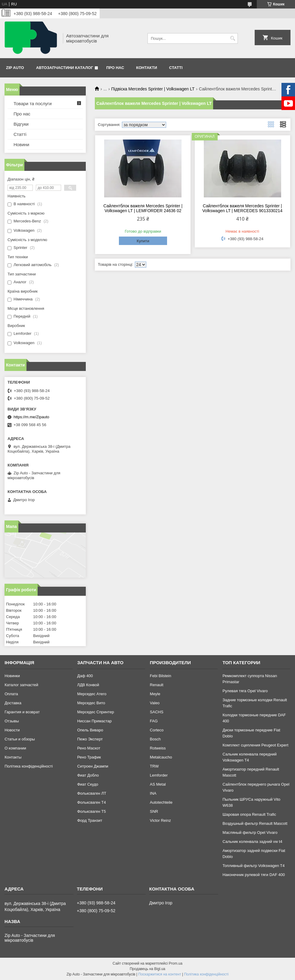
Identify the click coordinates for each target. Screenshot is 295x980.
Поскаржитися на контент (160, 974)
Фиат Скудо (88, 784)
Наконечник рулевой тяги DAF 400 (254, 875)
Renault (157, 685)
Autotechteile (161, 802)
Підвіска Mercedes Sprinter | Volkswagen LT (153, 89)
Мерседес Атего (92, 694)
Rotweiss (158, 748)
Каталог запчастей (21, 685)
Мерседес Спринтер (95, 712)
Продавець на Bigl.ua (147, 969)
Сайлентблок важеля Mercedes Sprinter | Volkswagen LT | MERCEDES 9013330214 (242, 208)
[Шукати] (233, 38)
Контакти (147, 68)
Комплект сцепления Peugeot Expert (255, 745)
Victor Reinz (160, 820)
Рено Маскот (89, 748)
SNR (154, 811)
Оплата (11, 694)
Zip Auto (15, 68)
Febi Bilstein (161, 676)
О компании (15, 748)
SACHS (157, 712)
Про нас (115, 68)
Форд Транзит (90, 820)
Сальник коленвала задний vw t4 (252, 842)
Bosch (155, 739)
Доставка (13, 703)
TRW (154, 766)
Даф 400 (85, 676)
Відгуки (21, 124)
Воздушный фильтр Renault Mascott (255, 823)
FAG (154, 721)
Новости (12, 730)
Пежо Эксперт (90, 739)
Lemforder (159, 775)
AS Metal (158, 784)
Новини (21, 144)
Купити (143, 241)
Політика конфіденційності (29, 766)
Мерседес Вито (91, 703)
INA (153, 793)
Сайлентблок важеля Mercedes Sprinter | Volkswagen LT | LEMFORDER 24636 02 (143, 208)
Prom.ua (176, 963)
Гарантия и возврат (22, 712)
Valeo (155, 703)
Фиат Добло (88, 775)
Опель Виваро (90, 730)
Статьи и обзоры (20, 739)
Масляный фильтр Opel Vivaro (250, 832)
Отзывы (12, 721)
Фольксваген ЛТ (92, 793)
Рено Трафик (89, 757)
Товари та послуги (33, 104)
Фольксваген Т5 (91, 811)
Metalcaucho (161, 757)
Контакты (13, 757)
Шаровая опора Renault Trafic (249, 814)
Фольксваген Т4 (91, 802)
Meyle (155, 694)
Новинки (12, 676)
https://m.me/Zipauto (31, 417)
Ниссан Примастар (94, 721)
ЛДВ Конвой (88, 685)
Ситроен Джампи (93, 766)
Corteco (157, 730)
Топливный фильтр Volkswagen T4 (253, 866)
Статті (176, 68)
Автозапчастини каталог (65, 68)
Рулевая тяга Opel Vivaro (245, 691)
